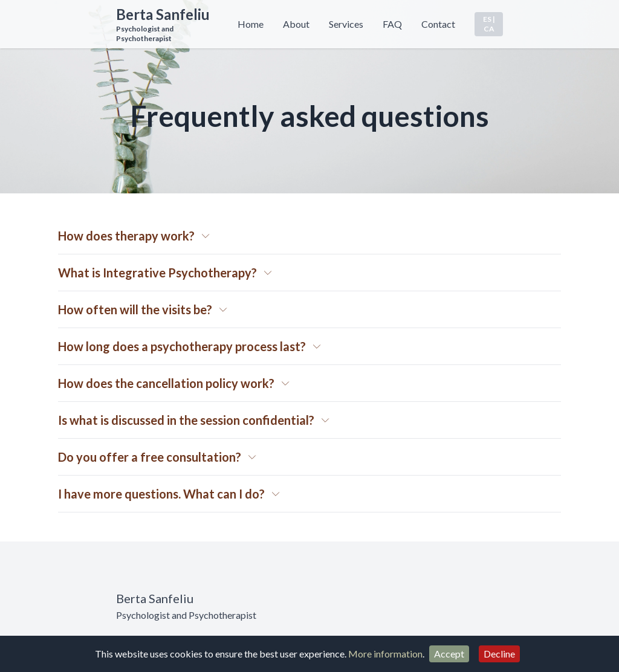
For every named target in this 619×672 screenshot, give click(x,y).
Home (251, 24)
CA (489, 29)
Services (346, 24)
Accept (449, 654)
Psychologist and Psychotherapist (145, 34)
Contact (438, 24)
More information (385, 654)
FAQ (392, 24)
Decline (499, 654)
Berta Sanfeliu (163, 14)
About (296, 24)
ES (487, 19)
